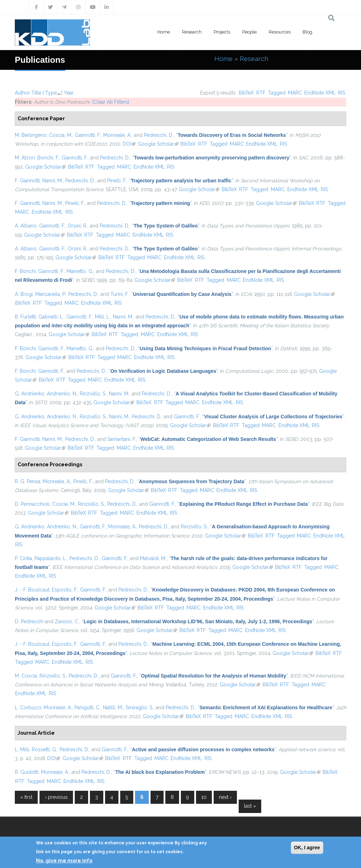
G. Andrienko (30, 394)
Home (164, 32)
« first (26, 797)
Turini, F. (120, 294)
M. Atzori (25, 158)
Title (36, 93)
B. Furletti (25, 317)
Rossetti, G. (44, 749)
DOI (129, 144)
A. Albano (26, 226)
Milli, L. (103, 317)
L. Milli (22, 749)
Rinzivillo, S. (93, 394)
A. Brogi (24, 294)
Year (69, 93)
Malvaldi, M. (153, 558)
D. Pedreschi (29, 621)
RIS (342, 93)
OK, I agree (307, 848)
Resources (280, 32)
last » (250, 806)
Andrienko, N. (62, 394)
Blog (307, 32)
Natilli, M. (113, 708)
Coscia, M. (61, 135)
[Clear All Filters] (111, 102)
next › (225, 797)
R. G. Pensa (27, 481)
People (249, 32)
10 (204, 797)
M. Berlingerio (31, 135)
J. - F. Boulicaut (32, 590)
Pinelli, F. (117, 181)
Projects (222, 32)
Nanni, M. (53, 181)
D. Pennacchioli (32, 504)
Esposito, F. (65, 590)
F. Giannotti (27, 181)
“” (232, 135)
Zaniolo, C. (67, 621)
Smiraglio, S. (139, 708)
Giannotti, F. (88, 135)
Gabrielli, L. (51, 317)
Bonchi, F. (48, 158)
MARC (295, 93)
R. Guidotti (27, 772)
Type (51, 93)
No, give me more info (64, 861)
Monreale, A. (117, 135)
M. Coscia (26, 676)
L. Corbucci (28, 708)
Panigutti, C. (87, 708)
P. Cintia (23, 558)
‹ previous (56, 797)
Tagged (277, 93)
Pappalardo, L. (51, 558)
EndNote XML (320, 93)
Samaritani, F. (122, 439)
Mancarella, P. (51, 294)
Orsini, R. (78, 226)
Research (192, 32)
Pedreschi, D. (159, 135)
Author (22, 93)
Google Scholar (158, 144)
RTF (261, 93)
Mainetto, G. (80, 271)
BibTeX (246, 93)
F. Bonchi (25, 271)
